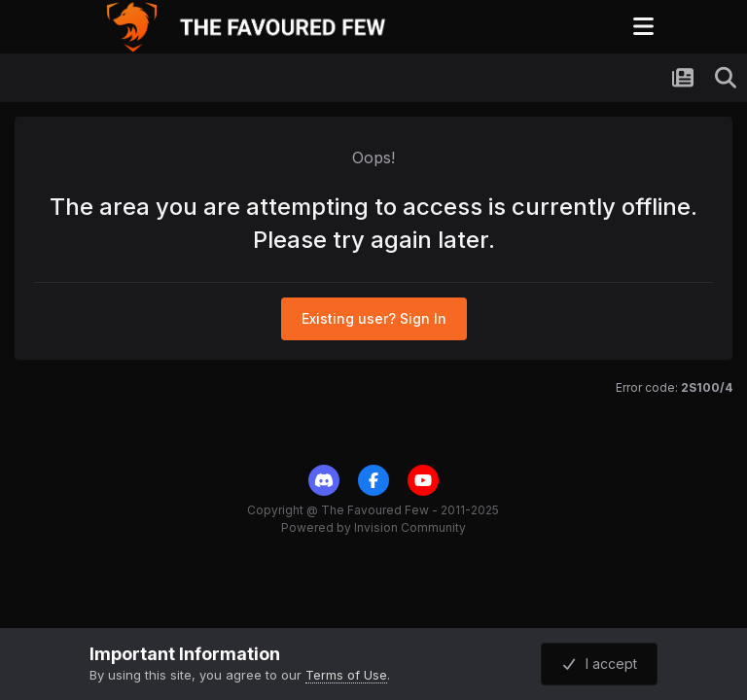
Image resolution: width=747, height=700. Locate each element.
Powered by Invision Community (373, 527)
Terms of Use (346, 675)
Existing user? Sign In (374, 318)
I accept (600, 664)
